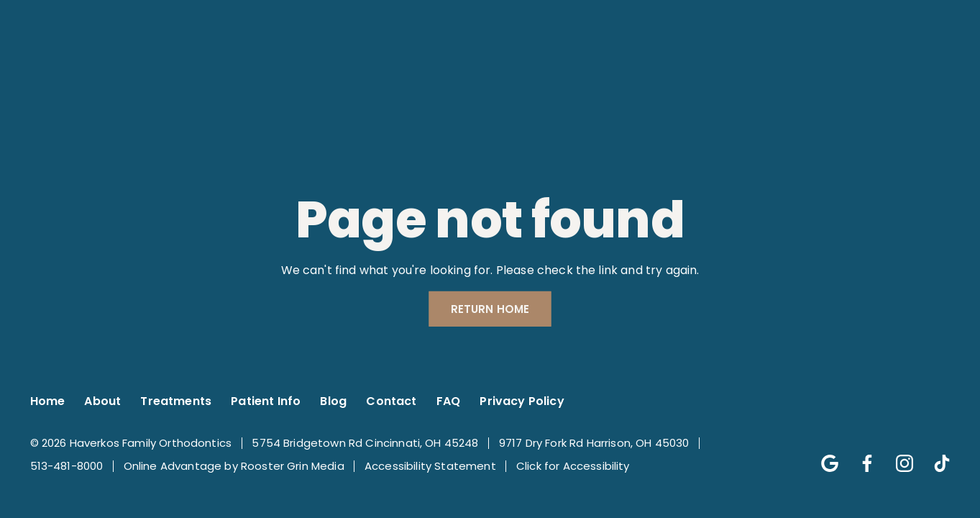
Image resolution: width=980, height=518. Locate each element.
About (102, 401)
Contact (391, 401)
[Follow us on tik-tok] (935, 456)
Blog (333, 401)
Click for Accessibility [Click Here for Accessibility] (573, 466)
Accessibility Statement (430, 466)
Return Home (490, 309)
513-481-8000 (67, 466)
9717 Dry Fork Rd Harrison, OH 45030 (594, 443)
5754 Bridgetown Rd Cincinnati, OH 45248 (365, 443)
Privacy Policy (522, 401)
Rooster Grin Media (293, 466)
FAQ (448, 401)
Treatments (176, 401)
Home (48, 401)
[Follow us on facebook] (860, 456)
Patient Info (266, 401)
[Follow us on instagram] (897, 456)
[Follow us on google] (823, 456)
